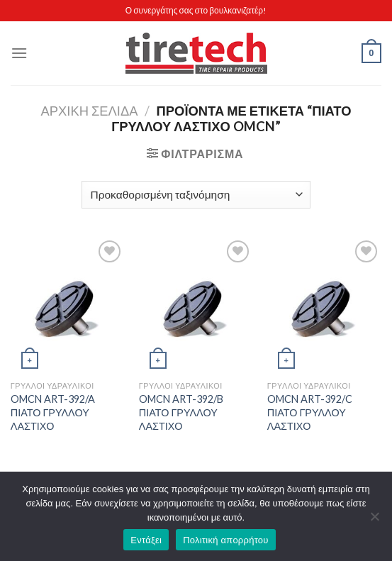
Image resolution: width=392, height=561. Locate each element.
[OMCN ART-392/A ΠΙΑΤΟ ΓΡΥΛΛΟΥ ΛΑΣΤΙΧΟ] (68, 305)
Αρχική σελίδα (89, 111)
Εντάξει (146, 540)
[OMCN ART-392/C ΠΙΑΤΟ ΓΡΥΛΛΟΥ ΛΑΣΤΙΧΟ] (324, 305)
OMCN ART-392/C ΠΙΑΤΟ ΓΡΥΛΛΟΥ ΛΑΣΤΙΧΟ (310, 412)
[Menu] (19, 53)
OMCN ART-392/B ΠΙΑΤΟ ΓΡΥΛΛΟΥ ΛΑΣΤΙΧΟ (181, 412)
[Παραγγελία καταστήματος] (196, 195)
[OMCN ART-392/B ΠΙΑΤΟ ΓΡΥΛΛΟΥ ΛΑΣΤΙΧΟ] (196, 305)
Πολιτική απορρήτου (225, 540)
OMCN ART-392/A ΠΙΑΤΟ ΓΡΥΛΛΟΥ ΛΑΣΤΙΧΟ (53, 412)
